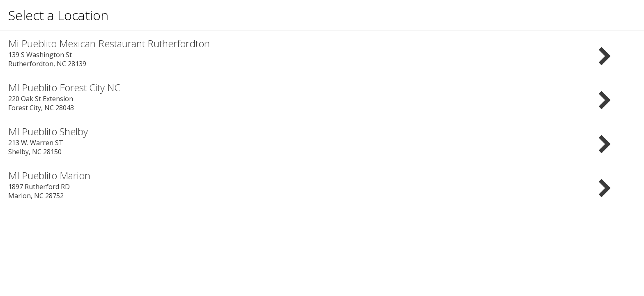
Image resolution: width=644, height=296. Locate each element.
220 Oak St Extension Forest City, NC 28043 (322, 96)
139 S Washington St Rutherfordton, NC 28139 (322, 52)
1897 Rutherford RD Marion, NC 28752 (322, 184)
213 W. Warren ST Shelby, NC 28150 (322, 140)
